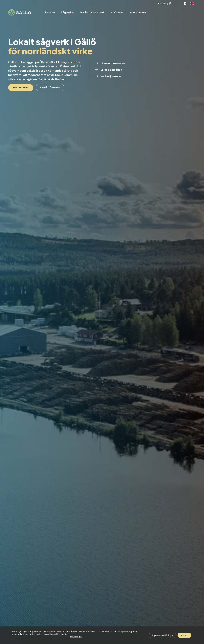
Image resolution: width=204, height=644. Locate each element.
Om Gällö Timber (27, 99)
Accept (184, 635)
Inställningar (76, 637)
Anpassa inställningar (163, 635)
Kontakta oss (25, 88)
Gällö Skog (164, 3)
